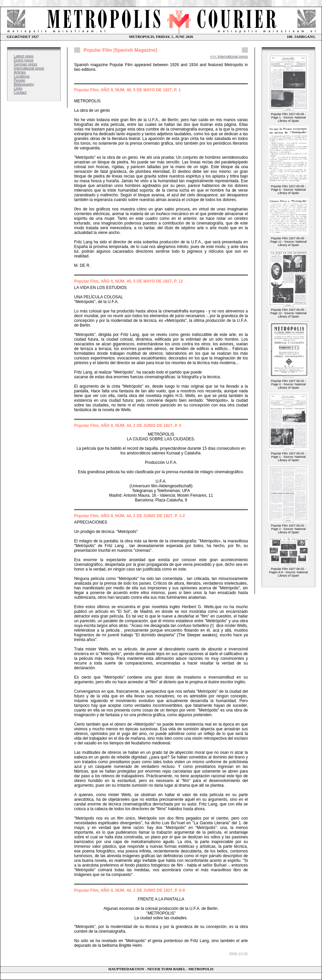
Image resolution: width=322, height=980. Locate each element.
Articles (20, 72)
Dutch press (24, 60)
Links (18, 88)
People (19, 80)
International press (29, 68)
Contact (20, 92)
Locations (22, 76)
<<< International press (229, 56)
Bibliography (24, 84)
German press (25, 64)
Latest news (24, 56)
